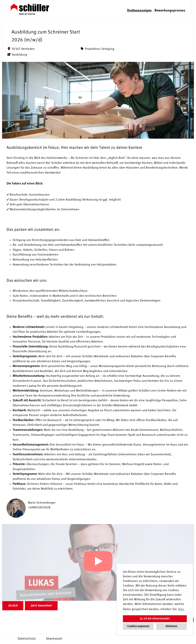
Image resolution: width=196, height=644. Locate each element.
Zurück (13, 606)
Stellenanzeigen (139, 11)
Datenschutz (27, 639)
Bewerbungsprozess (170, 11)
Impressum (54, 639)
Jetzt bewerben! (41, 606)
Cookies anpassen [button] (138, 626)
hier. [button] (181, 609)
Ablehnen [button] (171, 626)
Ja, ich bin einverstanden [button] (155, 619)
